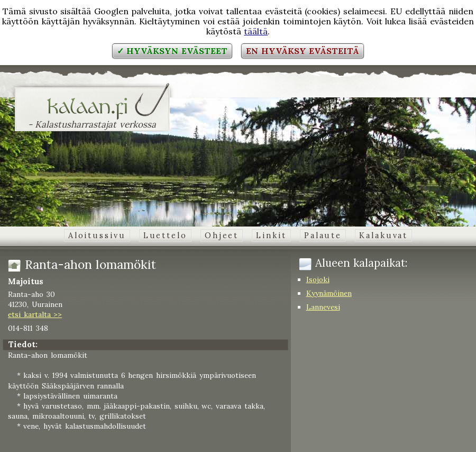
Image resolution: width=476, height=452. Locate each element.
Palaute (323, 236)
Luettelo (165, 236)
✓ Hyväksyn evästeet (172, 51)
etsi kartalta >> (35, 314)
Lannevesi (323, 307)
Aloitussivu (97, 236)
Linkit (271, 236)
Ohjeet (222, 236)
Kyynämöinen (329, 293)
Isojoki (318, 279)
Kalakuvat (383, 236)
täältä (256, 31)
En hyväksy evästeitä (303, 51)
